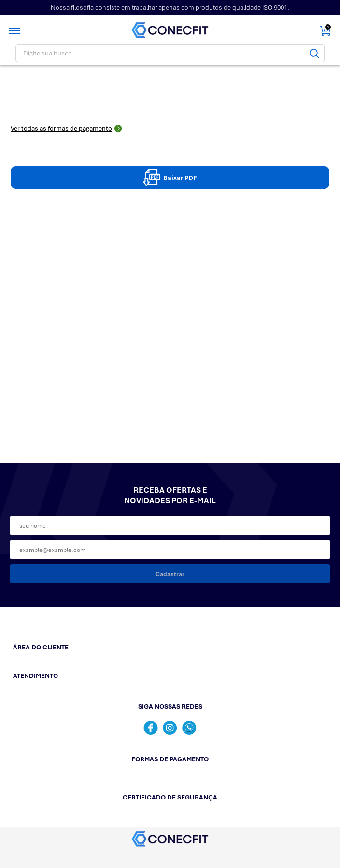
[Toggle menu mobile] (15, 31)
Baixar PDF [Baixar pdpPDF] (170, 178)
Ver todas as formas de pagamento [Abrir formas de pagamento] (66, 129)
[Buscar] (314, 53)
